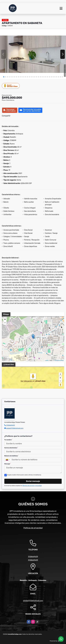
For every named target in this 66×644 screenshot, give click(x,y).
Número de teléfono (11, 456)
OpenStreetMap (59, 360)
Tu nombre (8, 440)
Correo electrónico (11, 448)
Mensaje (8, 464)
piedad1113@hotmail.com (15, 428)
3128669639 (11, 425)
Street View (11, 86)
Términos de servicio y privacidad (32, 486)
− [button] (5, 323)
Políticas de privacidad (33, 528)
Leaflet (47, 360)
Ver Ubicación (27, 381)
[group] (33, 54)
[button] (4, 77)
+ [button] (5, 320)
